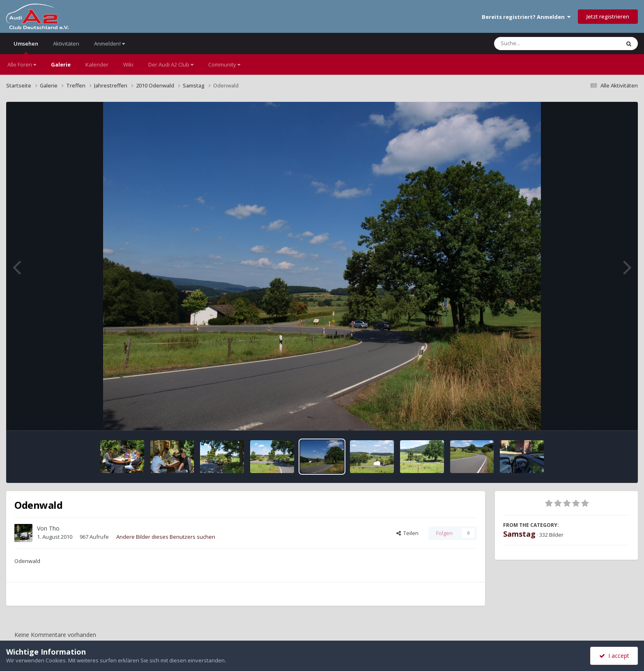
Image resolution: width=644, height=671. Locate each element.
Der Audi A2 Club (171, 64)
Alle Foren (22, 64)
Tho (54, 528)
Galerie (61, 64)
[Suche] (540, 44)
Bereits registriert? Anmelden (526, 17)
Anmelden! (109, 44)
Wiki (128, 64)
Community (224, 64)
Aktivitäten (66, 44)
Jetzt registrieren (608, 16)
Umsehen (26, 47)
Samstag (519, 534)
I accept (614, 656)
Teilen (407, 533)
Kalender (97, 64)
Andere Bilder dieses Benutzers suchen (166, 537)
